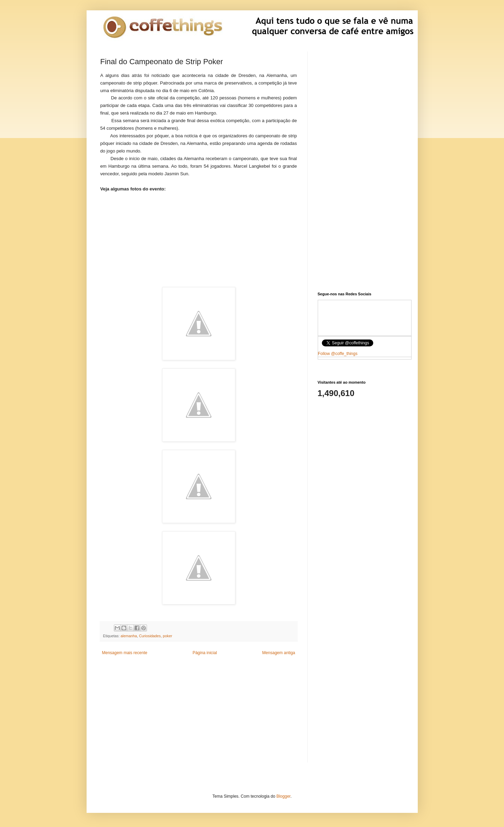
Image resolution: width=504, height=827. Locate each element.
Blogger (283, 796)
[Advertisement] (199, 236)
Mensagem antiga (279, 653)
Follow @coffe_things (338, 354)
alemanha (129, 636)
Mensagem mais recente (125, 653)
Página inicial (205, 653)
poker (167, 636)
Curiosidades (150, 636)
